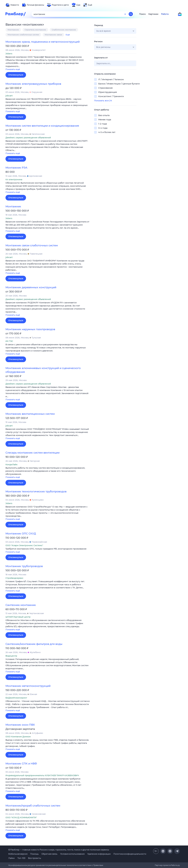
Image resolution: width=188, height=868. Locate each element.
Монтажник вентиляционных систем (30, 414)
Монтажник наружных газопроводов (30, 329)
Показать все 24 (103, 101)
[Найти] (131, 14)
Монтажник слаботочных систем (23, 35)
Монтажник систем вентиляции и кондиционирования (42, 126)
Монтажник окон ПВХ (20, 725)
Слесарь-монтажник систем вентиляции (32, 453)
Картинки (153, 14)
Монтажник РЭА (16, 168)
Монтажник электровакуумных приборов (33, 84)
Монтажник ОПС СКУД (21, 534)
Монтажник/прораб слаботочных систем (33, 806)
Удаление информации (99, 854)
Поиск (142, 14)
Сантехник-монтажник (21, 605)
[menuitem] (12, 5)
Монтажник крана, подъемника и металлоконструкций (43, 42)
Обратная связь (49, 854)
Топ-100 (21, 858)
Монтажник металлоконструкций (28, 686)
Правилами (98, 865)
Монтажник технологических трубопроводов (36, 492)
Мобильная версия (18, 854)
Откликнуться (16, 75)
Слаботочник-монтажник (64, 30)
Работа (165, 14)
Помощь (34, 854)
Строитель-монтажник (35, 30)
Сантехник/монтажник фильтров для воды (34, 644)
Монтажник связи (53, 35)
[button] (48, 63)
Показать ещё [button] (13, 69)
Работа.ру (175, 865)
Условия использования (72, 854)
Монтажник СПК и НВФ (21, 764)
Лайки (11, 858)
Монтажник (13, 30)
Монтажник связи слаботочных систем (32, 245)
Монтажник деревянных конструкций (31, 287)
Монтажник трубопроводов (24, 566)
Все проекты (35, 858)
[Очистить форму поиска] (125, 14)
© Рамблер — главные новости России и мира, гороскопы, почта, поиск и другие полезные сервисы (59, 850)
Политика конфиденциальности (130, 854)
